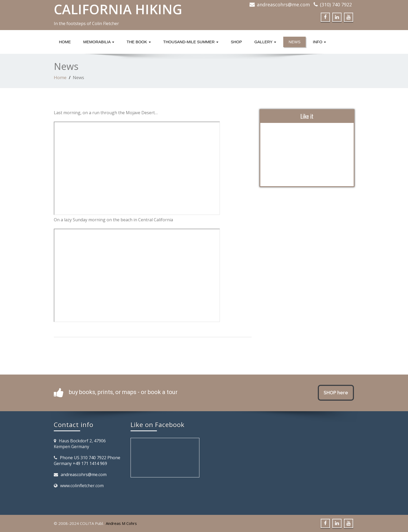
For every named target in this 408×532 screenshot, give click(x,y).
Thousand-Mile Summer (191, 42)
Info (319, 42)
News (294, 42)
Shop (236, 42)
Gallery (265, 42)
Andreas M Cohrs (121, 523)
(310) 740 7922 (336, 4)
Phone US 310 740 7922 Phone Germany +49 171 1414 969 (87, 461)
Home (65, 42)
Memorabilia (99, 42)
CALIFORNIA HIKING (118, 9)
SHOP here (336, 393)
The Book (139, 42)
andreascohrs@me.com (283, 4)
